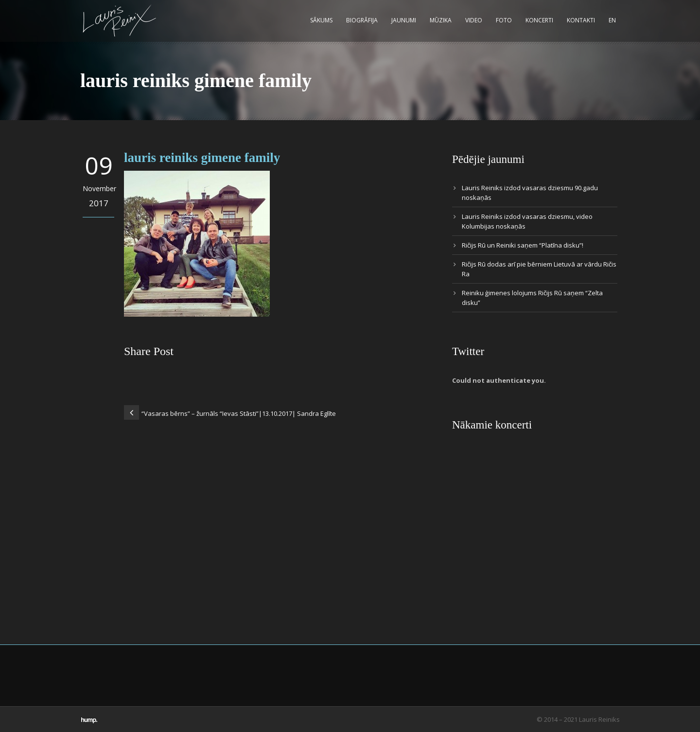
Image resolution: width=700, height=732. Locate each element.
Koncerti (539, 20)
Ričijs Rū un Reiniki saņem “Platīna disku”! (523, 245)
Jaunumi (404, 20)
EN (612, 20)
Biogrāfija (362, 20)
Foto (504, 20)
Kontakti (581, 20)
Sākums (321, 20)
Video (474, 20)
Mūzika (441, 20)
